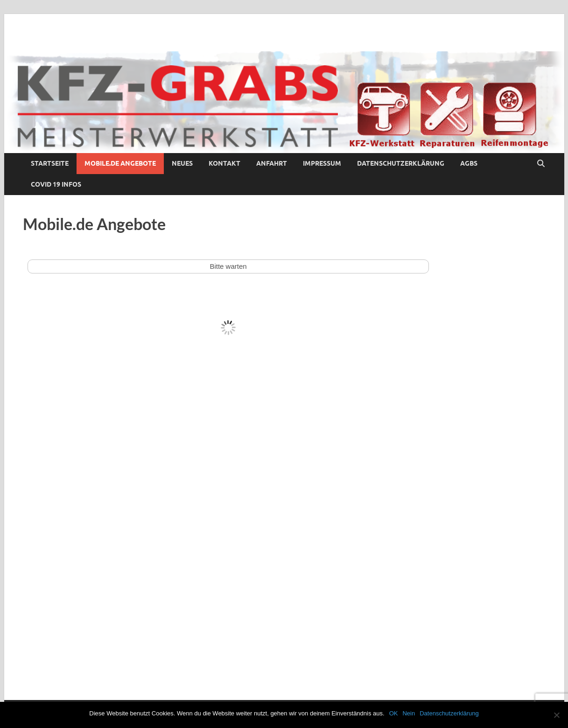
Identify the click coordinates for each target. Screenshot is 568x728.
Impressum (322, 163)
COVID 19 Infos (56, 184)
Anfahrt (272, 163)
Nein (409, 713)
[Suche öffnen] (541, 164)
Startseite (50, 163)
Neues (182, 163)
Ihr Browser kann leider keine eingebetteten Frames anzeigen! (228, 448)
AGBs (469, 163)
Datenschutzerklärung (401, 163)
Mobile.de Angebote (120, 163)
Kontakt (224, 163)
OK (394, 713)
